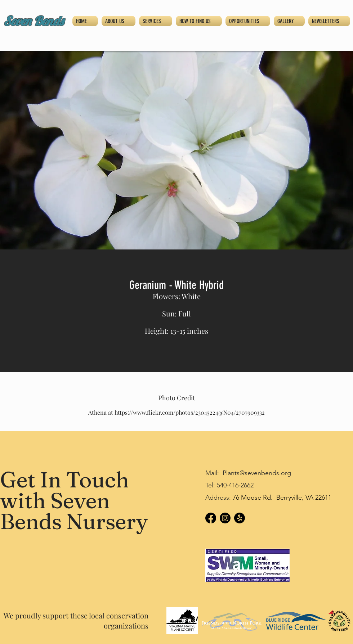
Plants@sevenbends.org (257, 473)
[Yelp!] (240, 518)
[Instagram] (225, 518)
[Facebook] (211, 518)
